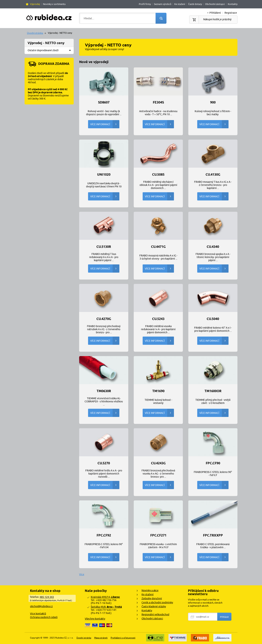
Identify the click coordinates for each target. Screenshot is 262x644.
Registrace (231, 13)
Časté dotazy (195, 4)
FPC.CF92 (104, 535)
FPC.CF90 (213, 463)
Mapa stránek (101, 638)
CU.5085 (158, 175)
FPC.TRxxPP (213, 535)
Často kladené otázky (154, 606)
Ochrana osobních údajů (44, 617)
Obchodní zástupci (215, 4)
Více (82, 574)
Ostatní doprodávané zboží (50, 50)
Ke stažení (180, 4)
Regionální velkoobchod (155, 614)
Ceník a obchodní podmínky (157, 602)
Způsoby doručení (152, 598)
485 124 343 (47, 597)
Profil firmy (145, 4)
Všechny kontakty (95, 619)
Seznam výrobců (163, 4)
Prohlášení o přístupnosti (123, 638)
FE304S (158, 102)
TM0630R (104, 391)
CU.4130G (213, 175)
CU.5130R (104, 247)
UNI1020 (104, 175)
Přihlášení (215, 13)
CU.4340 (213, 247)
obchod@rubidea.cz (41, 606)
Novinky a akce (150, 590)
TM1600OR (213, 391)
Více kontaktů (38, 614)
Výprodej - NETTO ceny (46, 43)
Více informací (105, 124)
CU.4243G (158, 463)
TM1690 (158, 391)
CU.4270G (104, 319)
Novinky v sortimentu (54, 4)
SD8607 (104, 102)
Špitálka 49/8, (106, 607)
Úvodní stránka (35, 33)
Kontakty (233, 4)
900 (213, 102)
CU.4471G (158, 247)
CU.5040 (213, 319)
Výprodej (35, 4)
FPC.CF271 (158, 535)
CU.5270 (104, 463)
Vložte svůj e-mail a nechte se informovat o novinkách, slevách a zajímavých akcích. (205, 603)
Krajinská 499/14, (105, 597)
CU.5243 (158, 319)
